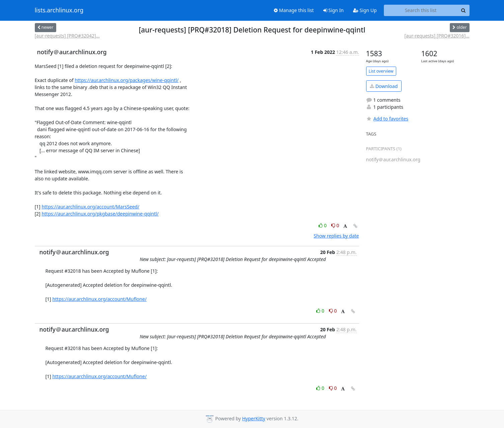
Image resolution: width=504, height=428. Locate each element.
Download (384, 86)
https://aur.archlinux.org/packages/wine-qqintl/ (127, 80)
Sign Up (365, 10)
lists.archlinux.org (59, 10)
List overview (381, 71)
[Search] (464, 10)
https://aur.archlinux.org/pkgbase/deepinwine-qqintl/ (100, 214)
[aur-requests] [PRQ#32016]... (437, 36)
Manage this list (294, 10)
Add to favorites (387, 119)
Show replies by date (336, 236)
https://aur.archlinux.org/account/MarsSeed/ (90, 207)
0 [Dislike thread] (335, 225)
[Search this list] (421, 10)
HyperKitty (254, 418)
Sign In (333, 10)
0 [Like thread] (323, 225)
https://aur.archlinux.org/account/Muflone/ (99, 299)
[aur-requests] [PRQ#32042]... (67, 36)
